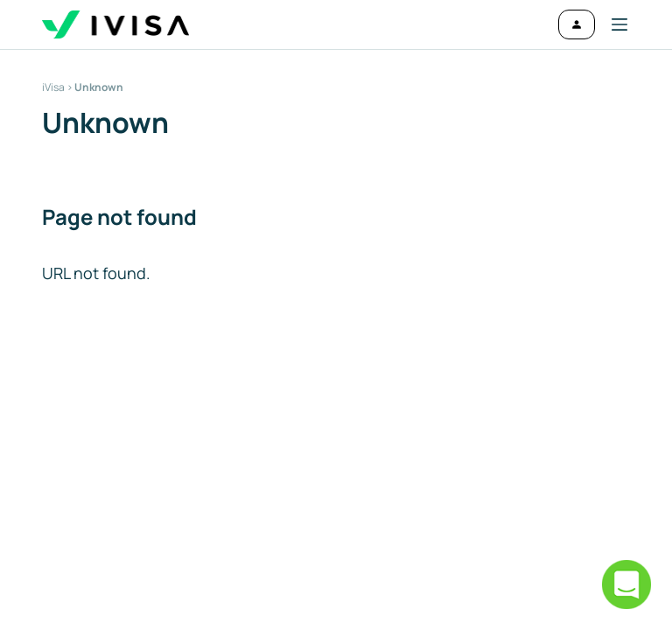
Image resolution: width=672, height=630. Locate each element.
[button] (612, 24)
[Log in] (577, 24)
